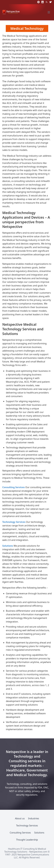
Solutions (8, 546)
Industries (34, 818)
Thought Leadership (27, 840)
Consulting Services (14, 487)
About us (20, 818)
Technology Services (14, 522)
